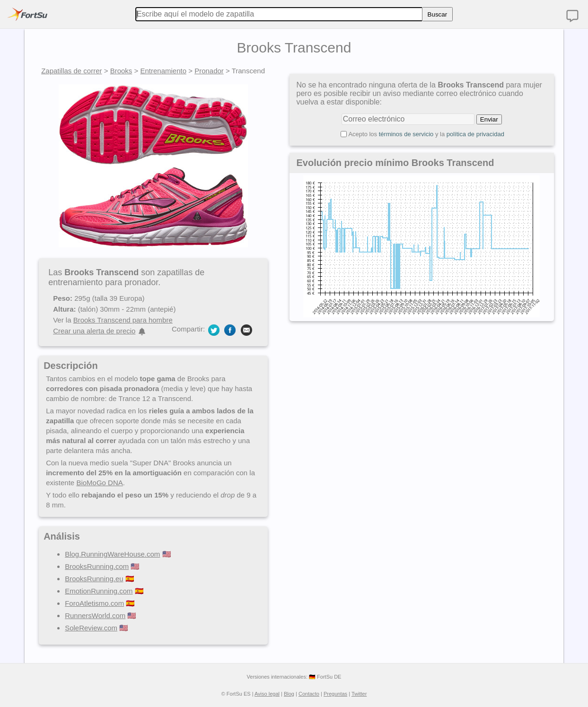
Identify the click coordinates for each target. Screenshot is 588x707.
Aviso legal (267, 694)
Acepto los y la (426, 134)
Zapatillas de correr (71, 71)
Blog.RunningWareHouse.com (112, 554)
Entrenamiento (163, 71)
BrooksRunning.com (97, 566)
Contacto (309, 694)
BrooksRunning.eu (94, 579)
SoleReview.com (91, 628)
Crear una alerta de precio (94, 331)
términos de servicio (406, 134)
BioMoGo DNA (99, 483)
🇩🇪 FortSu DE (325, 677)
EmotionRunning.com (99, 591)
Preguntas (335, 694)
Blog (289, 694)
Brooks (121, 71)
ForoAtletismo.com (94, 603)
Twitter (359, 694)
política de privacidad (475, 134)
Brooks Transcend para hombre (123, 320)
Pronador (209, 71)
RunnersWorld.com (95, 615)
